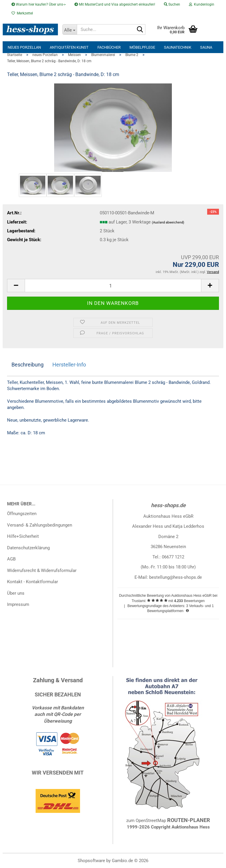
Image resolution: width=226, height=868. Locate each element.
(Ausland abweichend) (168, 222)
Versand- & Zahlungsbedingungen (40, 525)
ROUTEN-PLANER (189, 820)
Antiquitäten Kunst (69, 47)
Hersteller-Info (69, 365)
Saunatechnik (178, 47)
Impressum (18, 604)
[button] (16, 286)
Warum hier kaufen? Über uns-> (39, 4)
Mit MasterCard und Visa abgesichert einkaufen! (115, 4)
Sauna (206, 47)
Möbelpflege (142, 47)
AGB (11, 559)
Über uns (16, 593)
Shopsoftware (91, 861)
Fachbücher (109, 47)
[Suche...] (70, 29)
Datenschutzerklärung (28, 548)
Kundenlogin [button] (202, 4)
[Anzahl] (113, 286)
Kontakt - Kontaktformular (33, 582)
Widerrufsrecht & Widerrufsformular (42, 571)
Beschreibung (28, 365)
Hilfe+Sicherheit (23, 536)
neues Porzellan (24, 47)
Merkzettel (22, 13)
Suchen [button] (172, 4)
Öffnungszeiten (22, 514)
